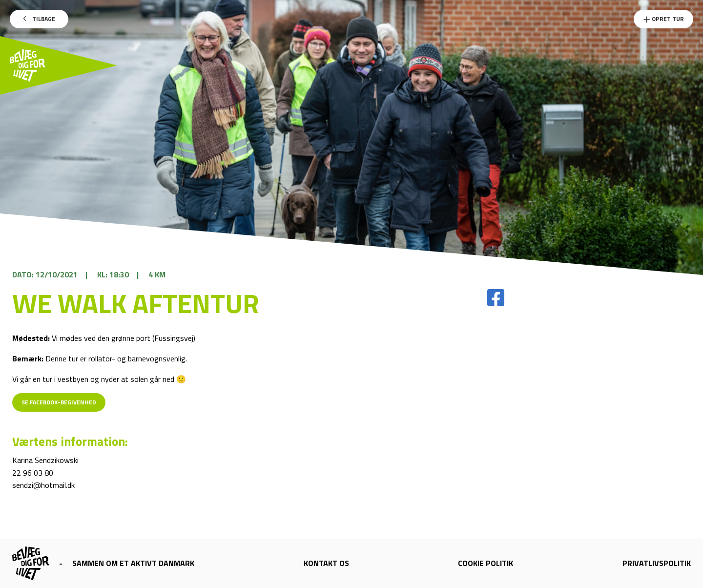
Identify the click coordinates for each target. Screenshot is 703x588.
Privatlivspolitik (657, 563)
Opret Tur (663, 19)
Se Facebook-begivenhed (59, 402)
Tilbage (39, 19)
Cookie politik (486, 563)
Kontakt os (326, 563)
